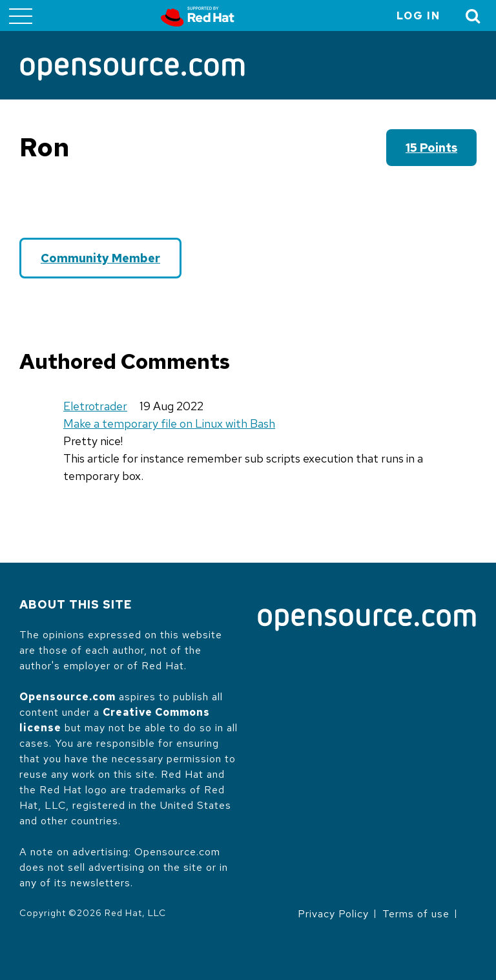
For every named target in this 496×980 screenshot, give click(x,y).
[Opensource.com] (132, 70)
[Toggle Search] (473, 16)
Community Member (100, 258)
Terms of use (416, 914)
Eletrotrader (95, 406)
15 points (431, 148)
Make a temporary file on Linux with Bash (169, 423)
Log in (418, 16)
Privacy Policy (333, 914)
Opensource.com (67, 697)
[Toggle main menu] (21, 16)
